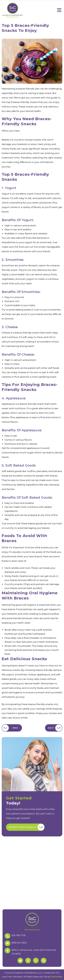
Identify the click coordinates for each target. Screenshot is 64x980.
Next (51, 728)
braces (5, 140)
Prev (15, 728)
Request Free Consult (22, 827)
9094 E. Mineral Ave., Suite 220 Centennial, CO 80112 (30, 951)
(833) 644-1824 (16, 943)
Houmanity (57, 977)
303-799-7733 (15, 936)
